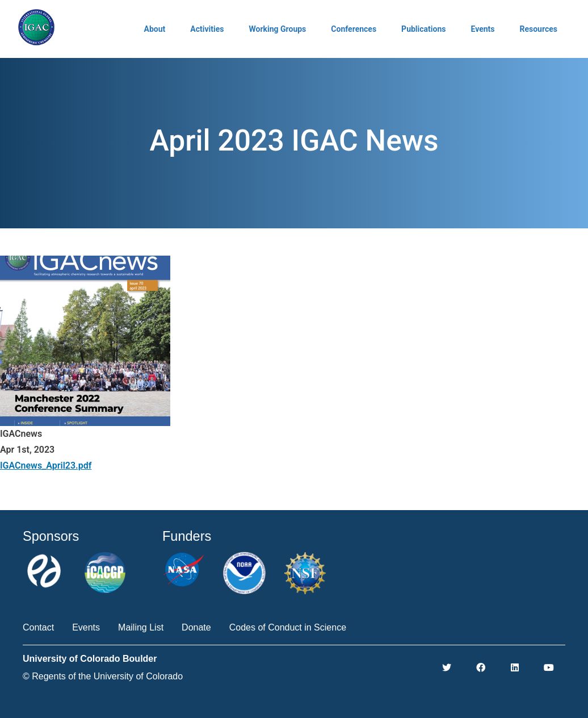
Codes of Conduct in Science (288, 627)
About (155, 29)
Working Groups (277, 29)
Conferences (354, 29)
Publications (423, 29)
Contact (38, 627)
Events (482, 29)
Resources (538, 29)
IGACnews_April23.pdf (46, 466)
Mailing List (141, 627)
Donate (196, 627)
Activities (207, 29)
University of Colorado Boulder (90, 659)
